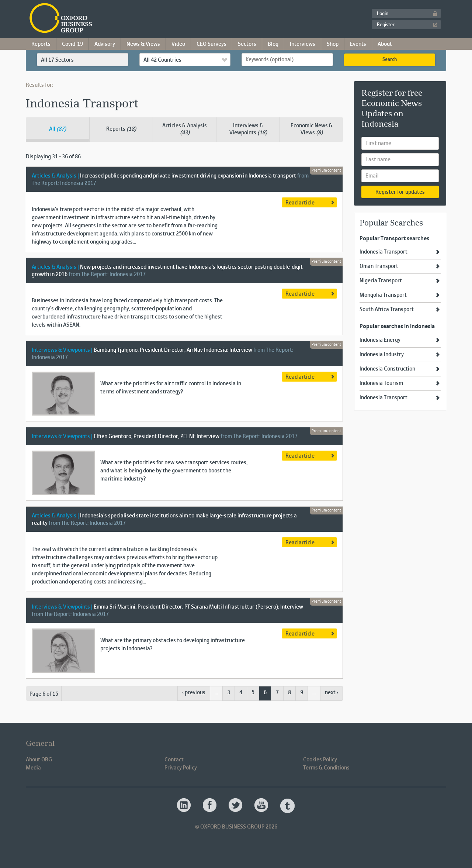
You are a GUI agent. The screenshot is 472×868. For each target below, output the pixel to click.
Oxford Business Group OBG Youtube (262, 806)
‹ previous (194, 693)
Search (390, 60)
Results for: (39, 85)
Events (358, 44)
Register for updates (400, 192)
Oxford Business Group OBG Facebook (210, 806)
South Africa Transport (387, 310)
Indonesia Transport (383, 252)
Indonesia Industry (382, 355)
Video (178, 44)
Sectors (247, 44)
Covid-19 (72, 44)
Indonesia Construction (387, 369)
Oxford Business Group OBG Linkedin (184, 806)
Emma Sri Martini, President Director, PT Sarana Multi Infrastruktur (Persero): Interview (198, 607)
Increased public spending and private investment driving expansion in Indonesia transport (188, 176)
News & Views (143, 44)
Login (383, 14)
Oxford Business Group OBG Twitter (236, 806)
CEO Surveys (211, 44)
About (385, 44)
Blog (273, 44)
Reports (41, 44)
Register (386, 25)
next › (332, 693)
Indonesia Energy (380, 340)
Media (33, 768)
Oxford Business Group (103, 19)
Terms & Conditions (326, 768)
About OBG (39, 760)
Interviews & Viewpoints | (62, 350)
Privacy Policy (181, 768)
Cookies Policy (320, 760)
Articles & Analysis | (55, 176)
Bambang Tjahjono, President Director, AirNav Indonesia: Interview (173, 350)
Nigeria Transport (381, 281)
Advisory (105, 44)
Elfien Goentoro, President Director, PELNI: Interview (157, 437)
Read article (300, 203)
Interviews (303, 44)
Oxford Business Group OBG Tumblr (288, 806)
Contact (174, 760)
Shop (333, 44)
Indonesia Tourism (381, 383)
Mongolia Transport (383, 295)
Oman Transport (379, 266)
